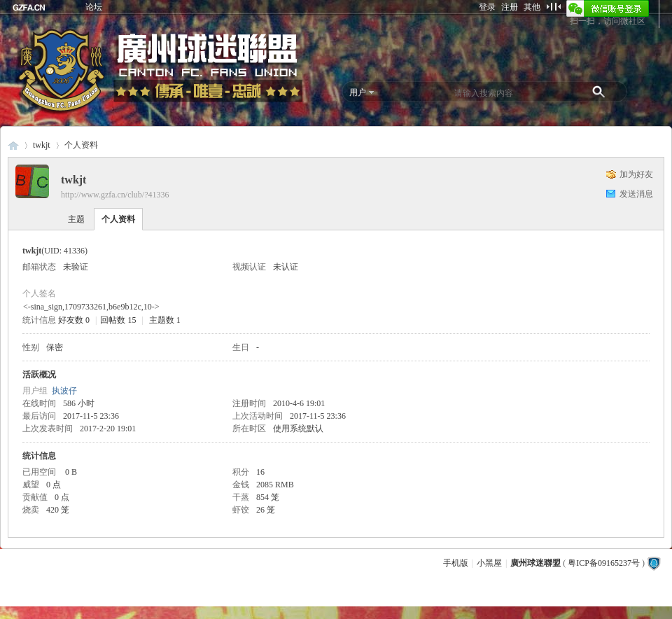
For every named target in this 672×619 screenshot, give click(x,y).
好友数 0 (74, 320)
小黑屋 (489, 563)
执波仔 (64, 391)
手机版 (456, 563)
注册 (510, 7)
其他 (532, 7)
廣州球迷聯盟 (13, 145)
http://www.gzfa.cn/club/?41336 (115, 195)
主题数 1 (165, 320)
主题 (76, 219)
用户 (358, 92)
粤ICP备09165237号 (604, 563)
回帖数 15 (118, 320)
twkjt (42, 145)
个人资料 (118, 219)
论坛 (94, 7)
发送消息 (636, 194)
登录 (487, 7)
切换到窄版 (553, 6)
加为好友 (636, 174)
